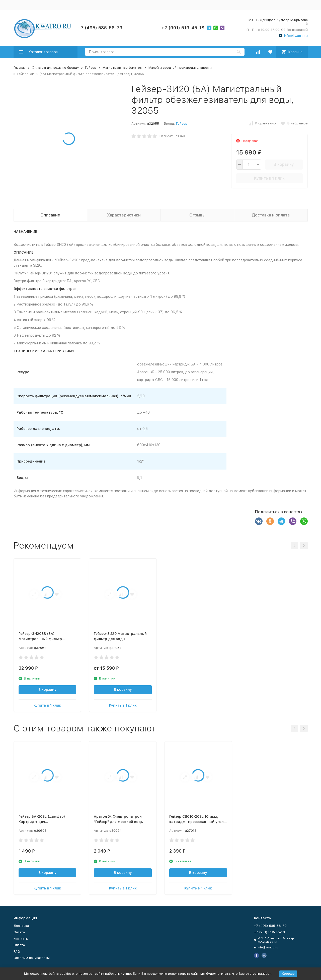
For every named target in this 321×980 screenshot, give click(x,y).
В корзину (284, 164)
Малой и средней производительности (180, 68)
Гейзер (91, 68)
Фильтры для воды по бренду (55, 68)
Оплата (19, 932)
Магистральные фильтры (122, 68)
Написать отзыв (172, 136)
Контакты (21, 939)
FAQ (17, 952)
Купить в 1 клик (269, 178)
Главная (20, 68)
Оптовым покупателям (32, 958)
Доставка (21, 926)
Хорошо (288, 974)
